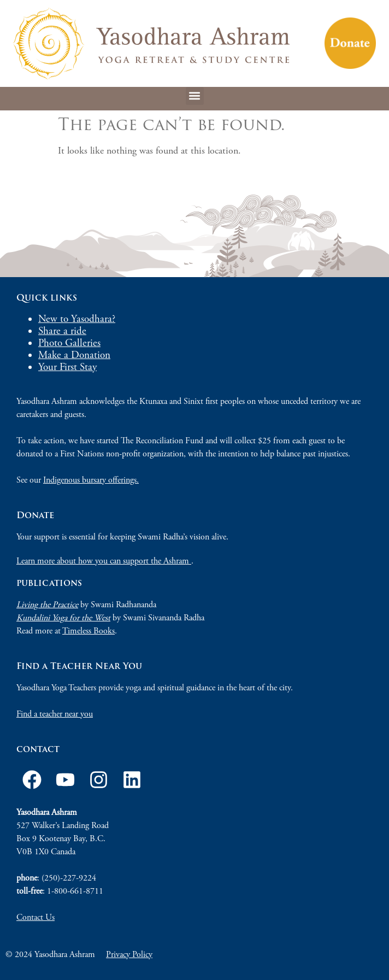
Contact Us (36, 917)
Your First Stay (67, 367)
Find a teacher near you (55, 714)
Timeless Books (89, 631)
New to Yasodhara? (77, 319)
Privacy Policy (129, 955)
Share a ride (62, 331)
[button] (195, 96)
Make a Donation (74, 355)
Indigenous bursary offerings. (91, 480)
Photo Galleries (69, 343)
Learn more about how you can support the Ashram (104, 561)
